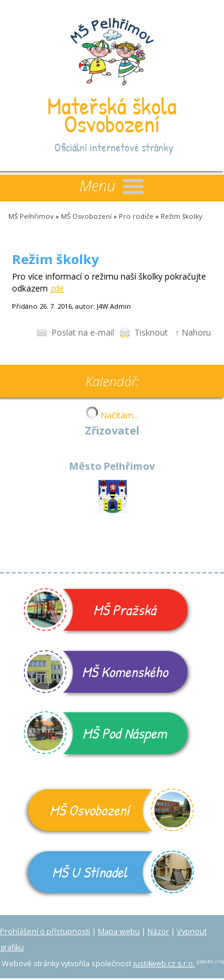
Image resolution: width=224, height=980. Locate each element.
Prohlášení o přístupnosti (45, 931)
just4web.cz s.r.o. (164, 964)
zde (57, 288)
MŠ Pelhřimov (31, 216)
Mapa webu (119, 931)
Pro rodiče (136, 216)
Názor (158, 931)
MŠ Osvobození (86, 216)
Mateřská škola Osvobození (112, 114)
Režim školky (182, 216)
